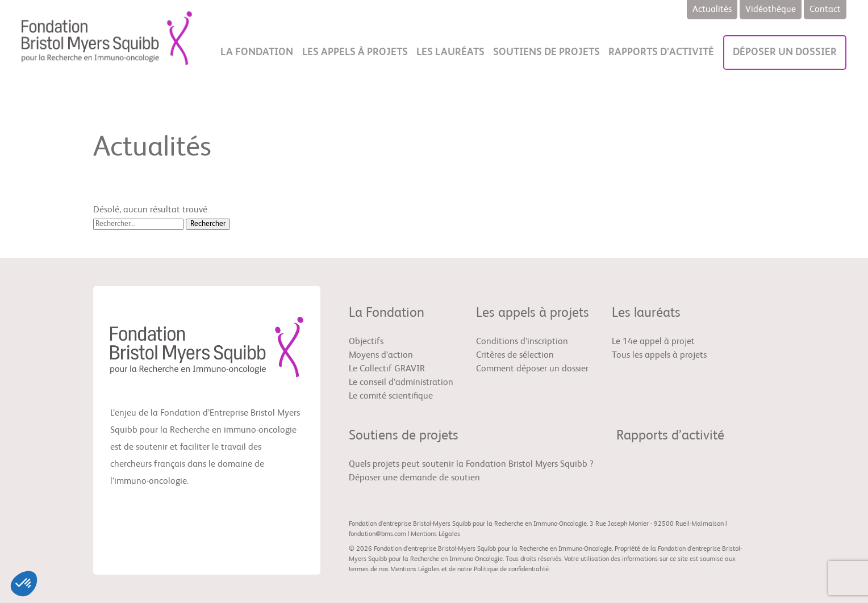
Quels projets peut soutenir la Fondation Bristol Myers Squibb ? (471, 464)
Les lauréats (450, 52)
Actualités (712, 10)
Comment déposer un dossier (532, 369)
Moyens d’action (381, 355)
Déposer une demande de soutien (414, 478)
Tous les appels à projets (659, 355)
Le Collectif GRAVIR (387, 369)
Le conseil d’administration (401, 383)
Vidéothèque (771, 10)
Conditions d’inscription (522, 342)
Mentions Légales (435, 534)
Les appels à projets (355, 52)
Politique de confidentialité (511, 569)
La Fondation (257, 52)
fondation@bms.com (377, 534)
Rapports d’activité (661, 52)
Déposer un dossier (785, 52)
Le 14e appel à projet (653, 342)
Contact (825, 10)
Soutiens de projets (546, 52)
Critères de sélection (515, 355)
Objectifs (366, 342)
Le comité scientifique (391, 396)
